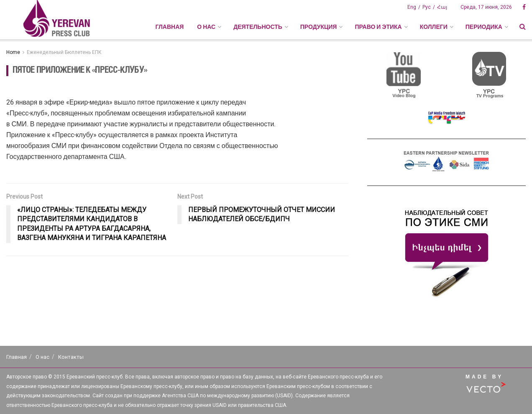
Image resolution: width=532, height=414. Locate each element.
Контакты (71, 357)
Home (13, 52)
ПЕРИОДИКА (484, 27)
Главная (169, 27)
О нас (42, 357)
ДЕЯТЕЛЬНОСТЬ (258, 27)
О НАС (206, 27)
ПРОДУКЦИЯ (319, 27)
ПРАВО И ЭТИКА (378, 27)
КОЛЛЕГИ (434, 27)
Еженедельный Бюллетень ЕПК (64, 52)
